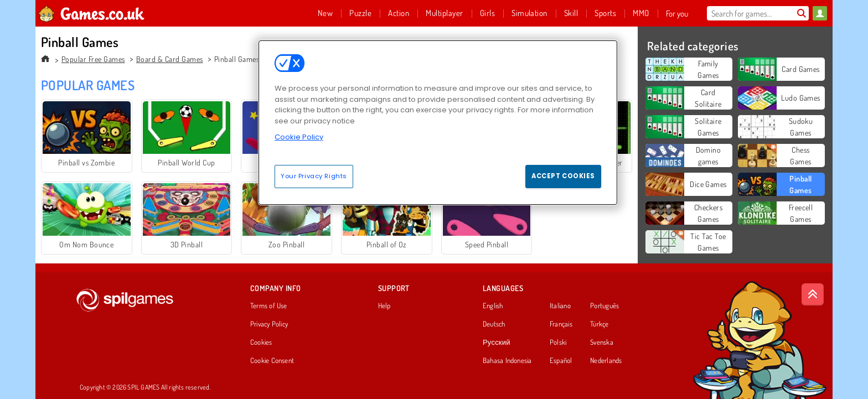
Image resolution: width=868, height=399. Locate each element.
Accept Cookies (563, 176)
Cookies (261, 343)
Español (561, 361)
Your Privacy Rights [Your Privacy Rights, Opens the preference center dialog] (314, 176)
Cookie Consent (272, 361)
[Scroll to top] (813, 294)
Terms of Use (269, 306)
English (493, 306)
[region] (438, 122)
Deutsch (494, 324)
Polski (558, 343)
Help (384, 306)
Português (604, 306)
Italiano (560, 306)
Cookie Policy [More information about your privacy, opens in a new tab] (299, 137)
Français (561, 324)
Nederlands (606, 361)
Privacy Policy (269, 324)
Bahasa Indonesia (507, 361)
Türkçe (599, 324)
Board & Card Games (170, 59)
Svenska (602, 343)
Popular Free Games (93, 59)
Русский (497, 343)
